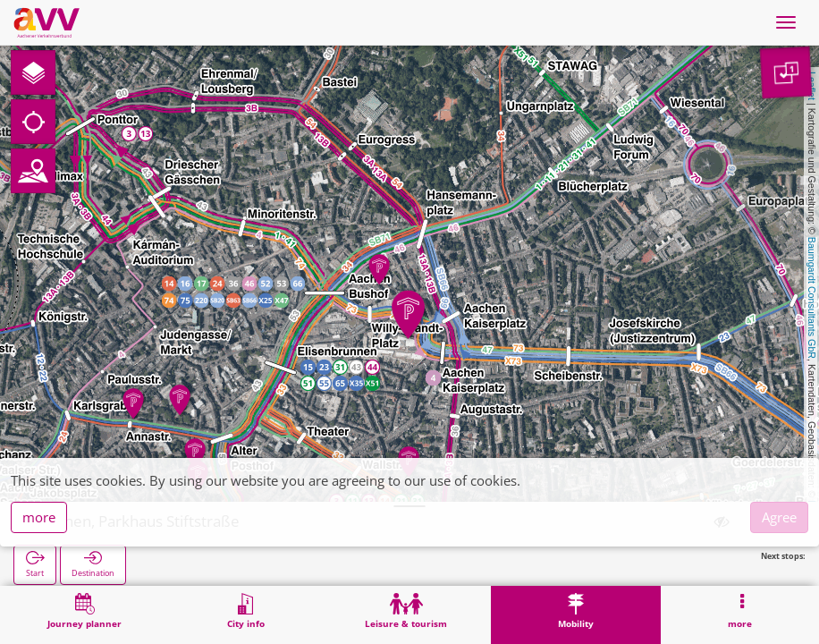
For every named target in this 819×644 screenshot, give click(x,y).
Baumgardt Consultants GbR (812, 298)
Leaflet (812, 86)
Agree (779, 517)
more (39, 517)
